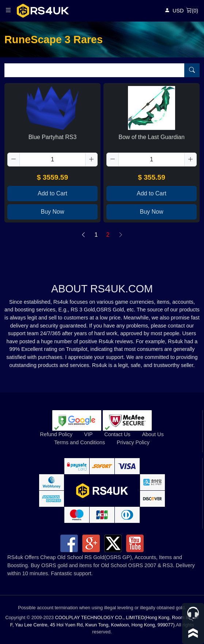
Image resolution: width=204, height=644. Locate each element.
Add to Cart (52, 193)
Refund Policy (56, 434)
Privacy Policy (133, 442)
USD (178, 11)
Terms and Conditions (80, 442)
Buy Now (52, 212)
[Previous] (83, 235)
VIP (88, 434)
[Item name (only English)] (95, 70)
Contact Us (117, 434)
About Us (153, 434)
